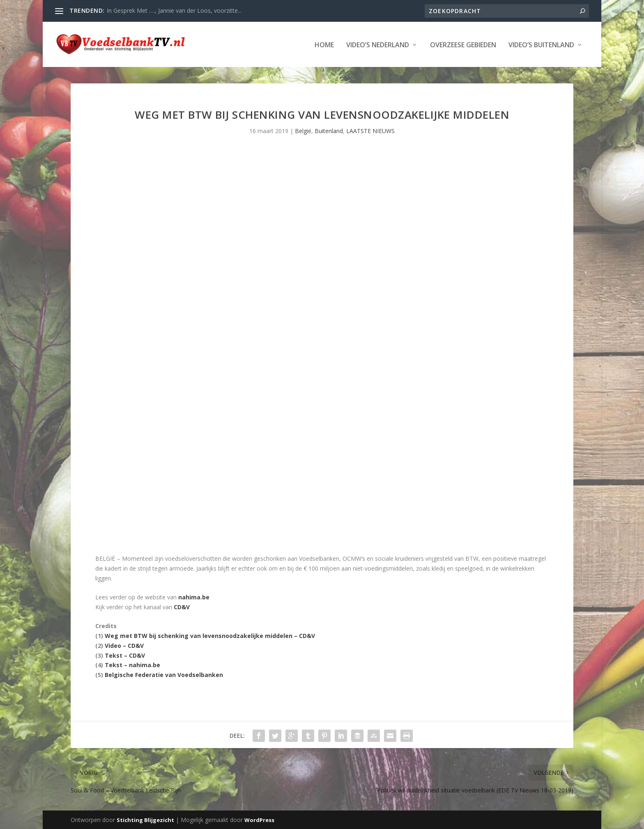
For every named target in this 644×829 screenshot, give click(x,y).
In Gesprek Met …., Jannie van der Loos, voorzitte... (174, 10)
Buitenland (329, 130)
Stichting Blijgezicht (145, 820)
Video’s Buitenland (541, 45)
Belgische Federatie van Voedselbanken (164, 674)
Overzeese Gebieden (463, 45)
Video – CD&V (124, 645)
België (303, 130)
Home (324, 45)
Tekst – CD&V (125, 655)
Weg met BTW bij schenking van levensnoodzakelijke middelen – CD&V (210, 635)
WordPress (259, 820)
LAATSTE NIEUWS (370, 130)
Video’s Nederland (378, 45)
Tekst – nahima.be (132, 664)
